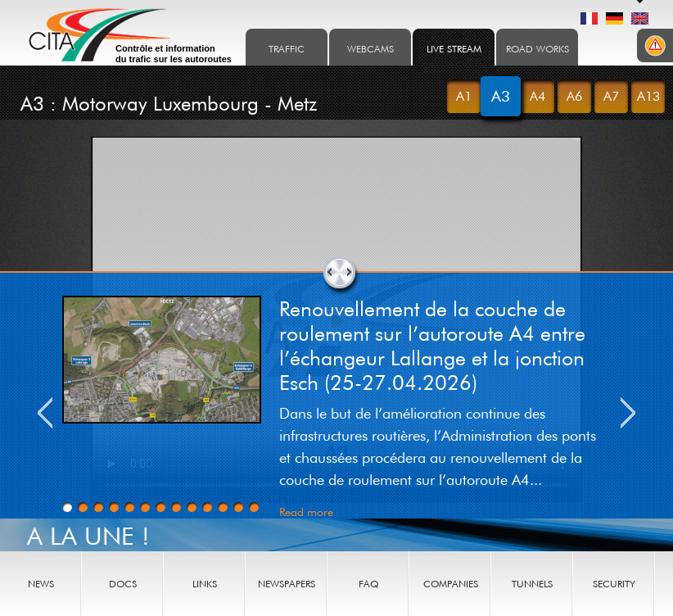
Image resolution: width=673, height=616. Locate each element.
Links (205, 584)
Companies (451, 584)
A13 (648, 96)
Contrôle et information (174, 54)
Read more (306, 512)
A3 (501, 96)
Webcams (370, 49)
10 (207, 507)
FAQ (368, 584)
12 (238, 507)
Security (614, 584)
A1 (464, 96)
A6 (574, 96)
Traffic (287, 49)
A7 (611, 96)
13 (254, 507)
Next (628, 413)
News (41, 584)
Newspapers (287, 584)
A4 (537, 96)
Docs (123, 584)
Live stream (454, 49)
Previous (45, 413)
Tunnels (532, 584)
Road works (537, 49)
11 (223, 507)
